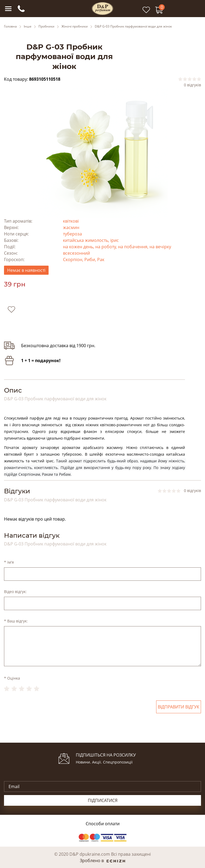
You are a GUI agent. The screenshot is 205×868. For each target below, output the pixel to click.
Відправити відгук (179, 707)
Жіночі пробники (75, 26)
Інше (28, 26)
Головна (10, 26)
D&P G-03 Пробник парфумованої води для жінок (133, 26)
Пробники (46, 26)
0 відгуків (192, 85)
